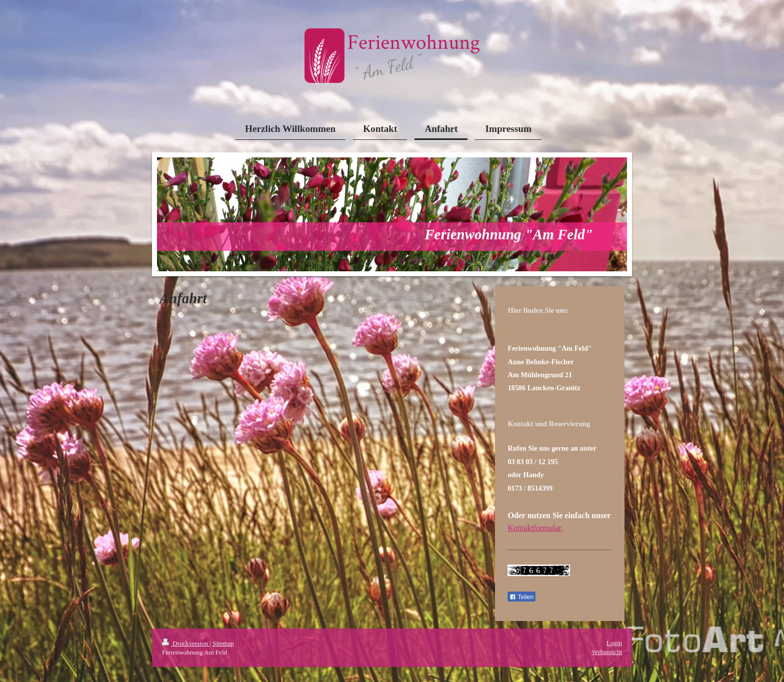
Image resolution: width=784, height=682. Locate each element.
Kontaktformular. (535, 528)
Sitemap (223, 643)
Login (614, 643)
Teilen (521, 597)
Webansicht (607, 652)
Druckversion (186, 643)
